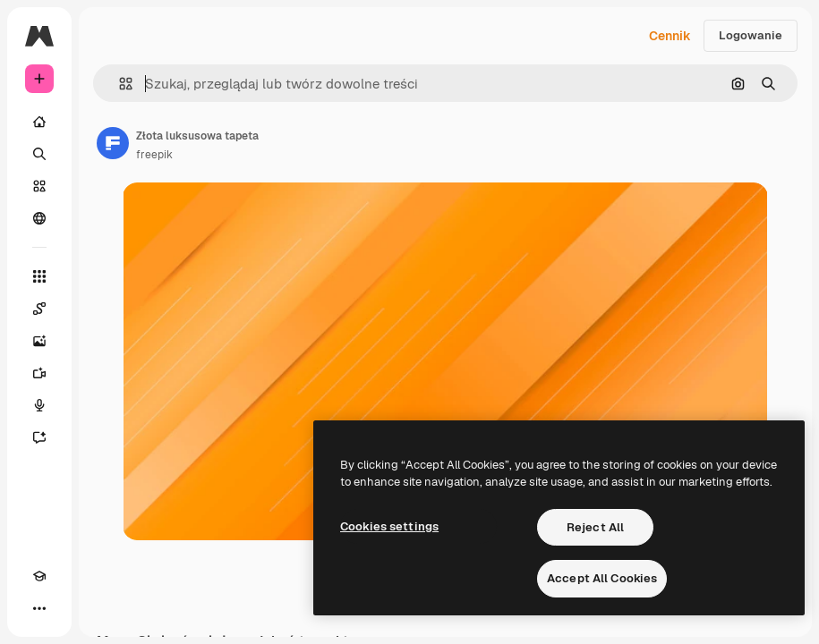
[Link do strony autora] (113, 143)
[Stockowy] (39, 186)
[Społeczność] (39, 218)
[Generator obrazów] (39, 341)
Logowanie (751, 35)
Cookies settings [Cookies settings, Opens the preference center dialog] (389, 526)
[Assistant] (39, 437)
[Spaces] (39, 309)
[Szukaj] (39, 154)
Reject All (595, 527)
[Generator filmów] (39, 373)
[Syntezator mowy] (39, 405)
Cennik (670, 36)
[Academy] (39, 576)
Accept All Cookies (602, 578)
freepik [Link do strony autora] (154, 155)
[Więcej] (39, 608)
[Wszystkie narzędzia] (39, 276)
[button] (119, 84)
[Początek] (39, 122)
